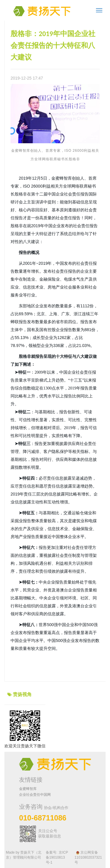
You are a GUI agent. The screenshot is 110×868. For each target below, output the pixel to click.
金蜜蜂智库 (28, 789)
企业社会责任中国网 (35, 795)
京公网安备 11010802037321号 (88, 857)
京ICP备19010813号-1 (57, 857)
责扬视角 (22, 694)
